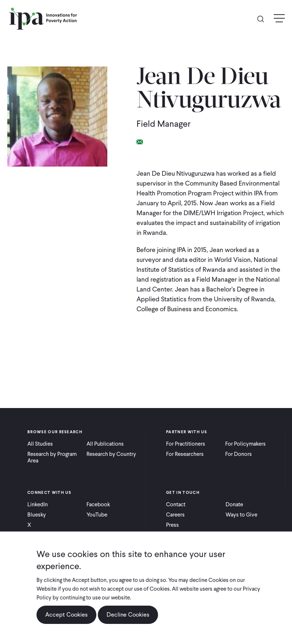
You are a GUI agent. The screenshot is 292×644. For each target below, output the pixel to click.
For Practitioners (186, 444)
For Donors (239, 454)
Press (172, 525)
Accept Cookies (66, 620)
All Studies (40, 444)
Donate (234, 504)
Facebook (98, 504)
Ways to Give (241, 515)
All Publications (105, 444)
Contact (176, 504)
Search (264, 18)
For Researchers (185, 454)
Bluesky (37, 515)
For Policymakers (245, 444)
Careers (175, 515)
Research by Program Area (52, 457)
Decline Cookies (128, 620)
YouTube (97, 515)
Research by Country (111, 454)
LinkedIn (38, 504)
